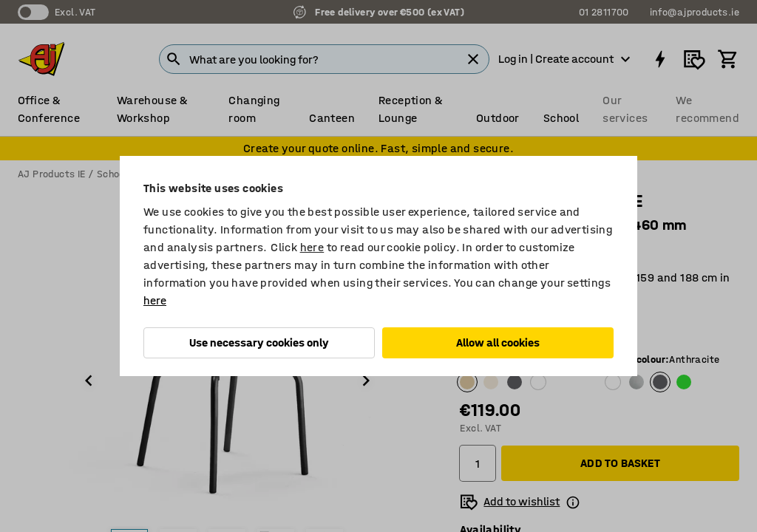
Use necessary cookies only (259, 342)
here (312, 247)
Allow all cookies (498, 342)
